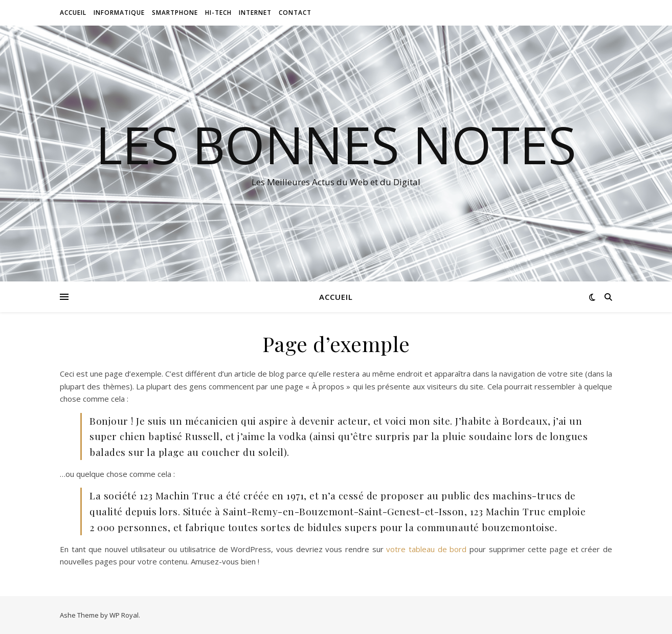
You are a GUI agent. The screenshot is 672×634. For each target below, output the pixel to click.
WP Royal (124, 615)
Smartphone (175, 13)
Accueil (73, 13)
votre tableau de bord (426, 549)
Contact (295, 13)
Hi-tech (218, 13)
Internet (255, 13)
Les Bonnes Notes (336, 144)
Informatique (119, 13)
